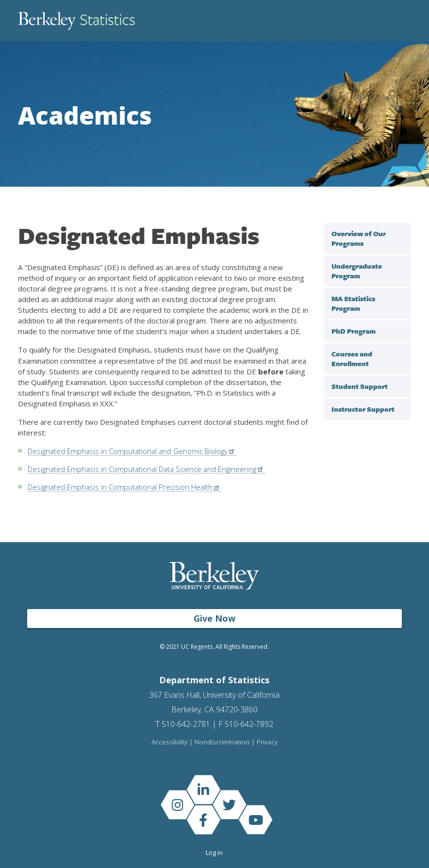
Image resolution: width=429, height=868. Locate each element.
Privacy (267, 742)
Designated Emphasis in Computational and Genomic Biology (133, 451)
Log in (214, 852)
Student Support (360, 386)
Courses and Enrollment (352, 359)
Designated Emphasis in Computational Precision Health (126, 487)
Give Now (214, 618)
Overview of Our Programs (359, 238)
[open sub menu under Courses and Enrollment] (401, 354)
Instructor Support (363, 409)
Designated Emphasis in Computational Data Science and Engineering (148, 469)
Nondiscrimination (222, 742)
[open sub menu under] (401, 266)
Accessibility (169, 742)
